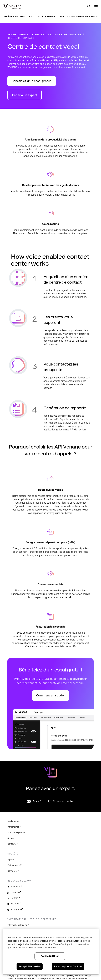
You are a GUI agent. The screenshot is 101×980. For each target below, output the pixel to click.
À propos (12, 860)
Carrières (12, 871)
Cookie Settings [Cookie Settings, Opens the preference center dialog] (50, 956)
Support (11, 838)
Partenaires (13, 827)
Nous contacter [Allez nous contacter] (64, 801)
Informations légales (17, 925)
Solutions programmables (79, 17)
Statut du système (16, 833)
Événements (13, 865)
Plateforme (47, 17)
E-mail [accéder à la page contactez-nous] (37, 801)
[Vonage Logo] (12, 7)
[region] (51, 952)
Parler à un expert (25, 95)
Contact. (12, 844)
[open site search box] (89, 7)
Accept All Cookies (30, 966)
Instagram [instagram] (16, 909)
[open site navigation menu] (96, 6)
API (31, 17)
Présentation (15, 17)
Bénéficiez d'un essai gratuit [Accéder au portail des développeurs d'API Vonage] (32, 81)
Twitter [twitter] (14, 898)
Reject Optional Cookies (68, 966)
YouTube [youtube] (15, 904)
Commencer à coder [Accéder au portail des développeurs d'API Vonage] (51, 695)
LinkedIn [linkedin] (15, 892)
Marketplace (14, 821)
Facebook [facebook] (15, 887)
